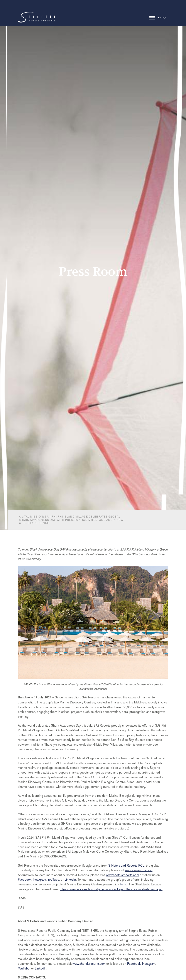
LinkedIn (70, 880)
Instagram (39, 880)
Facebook (25, 880)
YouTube (53, 880)
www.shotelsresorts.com (123, 875)
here (123, 884)
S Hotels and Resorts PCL (126, 866)
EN (160, 18)
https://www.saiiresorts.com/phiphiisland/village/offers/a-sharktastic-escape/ (111, 889)
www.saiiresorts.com (139, 870)
